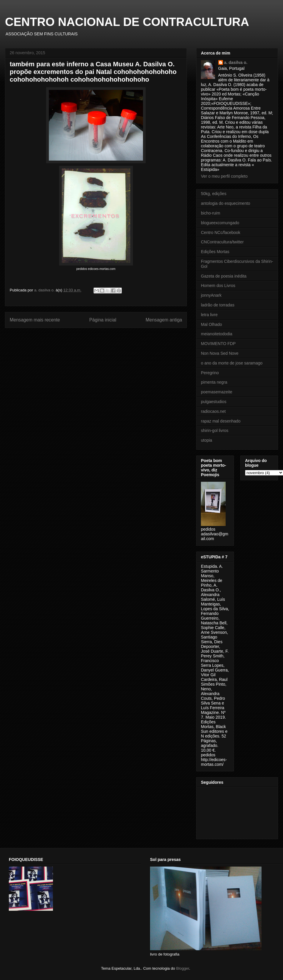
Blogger (183, 968)
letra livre (209, 315)
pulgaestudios (214, 402)
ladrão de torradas (218, 305)
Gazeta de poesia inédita (224, 276)
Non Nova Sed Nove (220, 353)
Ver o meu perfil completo (224, 176)
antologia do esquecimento (225, 203)
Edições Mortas (215, 252)
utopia (207, 440)
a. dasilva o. (236, 62)
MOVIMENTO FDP (218, 344)
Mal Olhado (212, 324)
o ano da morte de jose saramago (232, 363)
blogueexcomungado (220, 223)
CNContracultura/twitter (222, 242)
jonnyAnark (211, 295)
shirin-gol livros (215, 430)
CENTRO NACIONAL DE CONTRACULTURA (127, 22)
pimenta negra (214, 382)
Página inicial (103, 320)
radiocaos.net (213, 411)
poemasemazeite (217, 392)
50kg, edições (214, 194)
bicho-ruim (210, 213)
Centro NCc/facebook (221, 232)
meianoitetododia (217, 334)
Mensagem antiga (164, 320)
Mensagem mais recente (35, 320)
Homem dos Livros (218, 286)
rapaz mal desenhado (221, 421)
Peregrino (210, 373)
